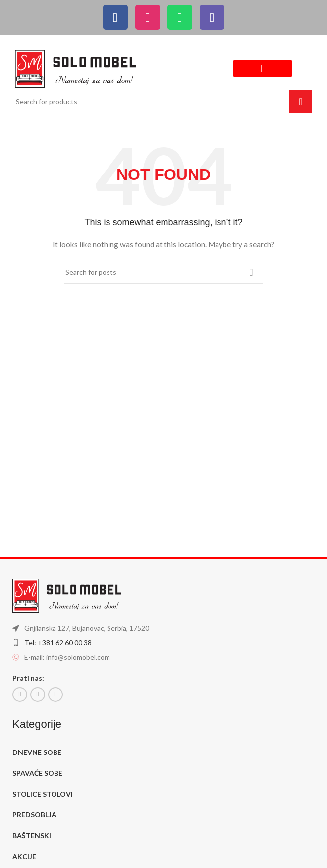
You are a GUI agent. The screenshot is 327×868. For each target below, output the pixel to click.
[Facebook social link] (20, 694)
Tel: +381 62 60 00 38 (58, 643)
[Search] (163, 102)
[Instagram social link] (55, 694)
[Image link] (76, 68)
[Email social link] (38, 694)
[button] (263, 69)
